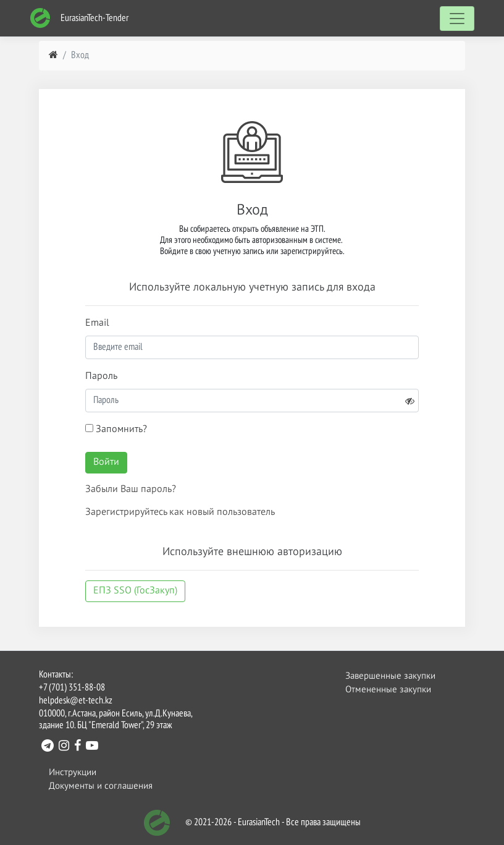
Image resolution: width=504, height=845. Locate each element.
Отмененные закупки (388, 690)
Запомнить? (116, 429)
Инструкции (73, 772)
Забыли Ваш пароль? (131, 490)
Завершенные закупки (390, 676)
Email (97, 323)
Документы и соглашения (101, 786)
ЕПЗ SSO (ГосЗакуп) (135, 591)
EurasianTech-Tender (79, 18)
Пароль (101, 376)
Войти (106, 462)
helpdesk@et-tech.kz (76, 701)
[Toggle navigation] (457, 19)
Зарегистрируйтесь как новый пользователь (180, 512)
